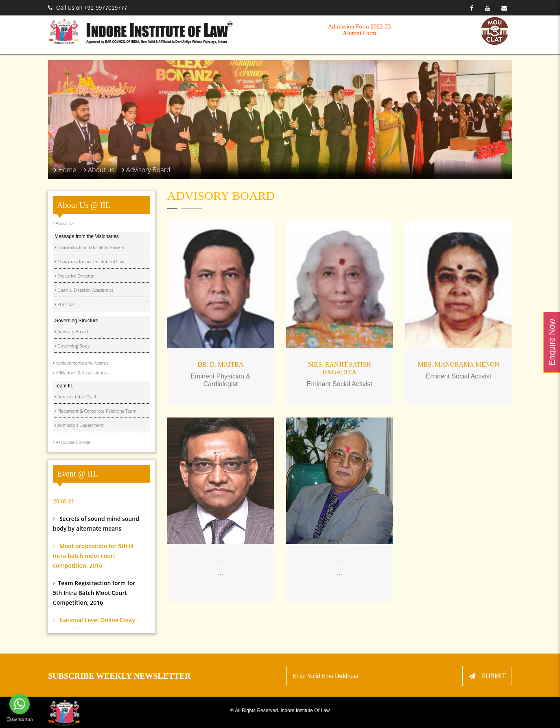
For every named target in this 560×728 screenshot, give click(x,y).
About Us (65, 223)
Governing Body (73, 346)
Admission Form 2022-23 (359, 26)
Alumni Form (359, 33)
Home (67, 170)
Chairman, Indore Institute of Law (91, 261)
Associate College (73, 442)
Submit (487, 676)
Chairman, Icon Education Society (91, 247)
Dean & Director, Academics (85, 290)
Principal (66, 304)
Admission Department (81, 425)
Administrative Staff (77, 397)
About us (101, 170)
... (221, 560)
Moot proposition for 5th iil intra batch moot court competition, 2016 (93, 567)
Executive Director (76, 276)
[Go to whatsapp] (20, 704)
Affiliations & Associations (81, 373)
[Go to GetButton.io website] (20, 720)
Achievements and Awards (82, 363)
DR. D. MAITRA (220, 364)
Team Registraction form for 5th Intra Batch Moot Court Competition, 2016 (94, 604)
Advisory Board (148, 170)
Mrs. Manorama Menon (458, 364)
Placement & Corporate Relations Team (97, 411)
